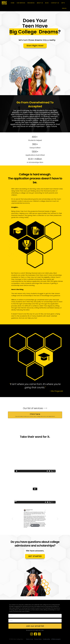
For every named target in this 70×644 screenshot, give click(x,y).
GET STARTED (35, 556)
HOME (13, 3)
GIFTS (63, 3)
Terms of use (30, 639)
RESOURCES (31, 3)
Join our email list (35, 626)
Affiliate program (56, 639)
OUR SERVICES (21, 3)
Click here (35, 415)
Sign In (64, 8)
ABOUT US (40, 3)
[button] (12, 518)
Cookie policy (46, 639)
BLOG (47, 3)
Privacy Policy (38, 639)
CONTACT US (55, 3)
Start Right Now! (35, 46)
